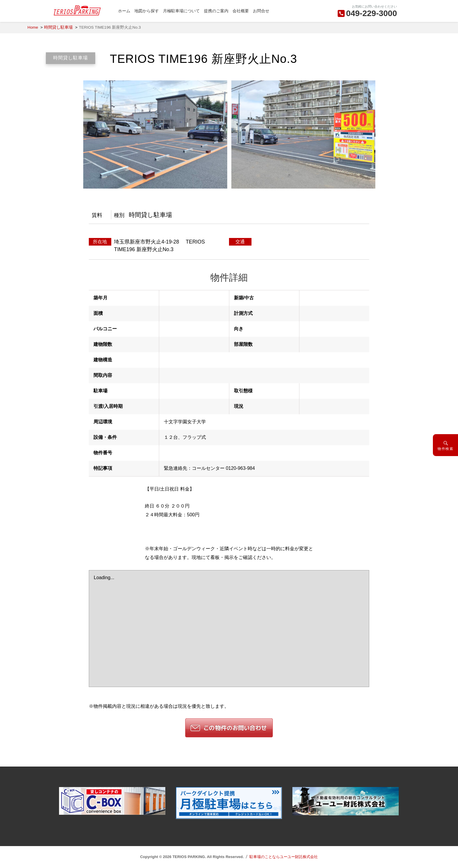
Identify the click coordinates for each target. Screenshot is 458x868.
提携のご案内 (216, 11)
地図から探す (147, 11)
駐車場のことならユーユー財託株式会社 (284, 857)
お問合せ (261, 11)
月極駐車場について (181, 11)
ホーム (124, 11)
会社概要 (241, 11)
